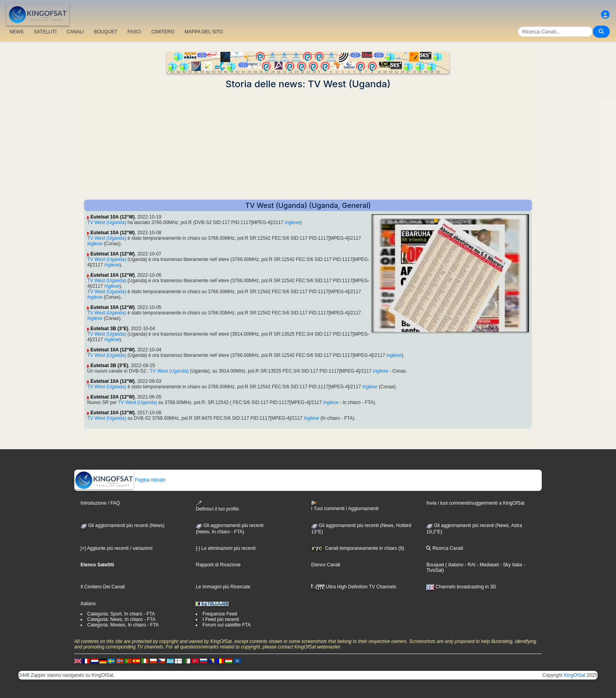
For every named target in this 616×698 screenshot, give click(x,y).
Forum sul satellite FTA (226, 625)
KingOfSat (575, 675)
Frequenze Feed (220, 614)
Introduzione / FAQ (100, 503)
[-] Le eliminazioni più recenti (225, 548)
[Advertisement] (308, 145)
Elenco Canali (326, 565)
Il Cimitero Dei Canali (103, 587)
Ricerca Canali (445, 548)
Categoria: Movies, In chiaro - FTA (123, 625)
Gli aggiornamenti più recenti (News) (122, 525)
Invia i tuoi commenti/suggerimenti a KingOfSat (475, 503)
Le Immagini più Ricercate (223, 587)
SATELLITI (45, 32)
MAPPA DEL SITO (204, 32)
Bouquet (435, 565)
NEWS (16, 32)
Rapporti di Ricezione (218, 565)
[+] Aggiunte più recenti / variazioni (116, 548)
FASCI (135, 32)
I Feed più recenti (221, 619)
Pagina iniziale (120, 480)
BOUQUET (105, 32)
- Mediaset (487, 565)
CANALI (75, 32)
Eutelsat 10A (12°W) (112, 217)
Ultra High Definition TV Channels (354, 587)
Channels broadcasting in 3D (461, 587)
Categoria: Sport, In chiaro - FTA (121, 614)
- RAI (470, 565)
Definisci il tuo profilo (217, 506)
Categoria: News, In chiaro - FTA (121, 619)
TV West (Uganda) (107, 222)
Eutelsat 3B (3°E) (109, 329)
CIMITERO (163, 32)
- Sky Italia (511, 565)
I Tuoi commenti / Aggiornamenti (345, 506)
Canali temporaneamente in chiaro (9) (358, 548)
